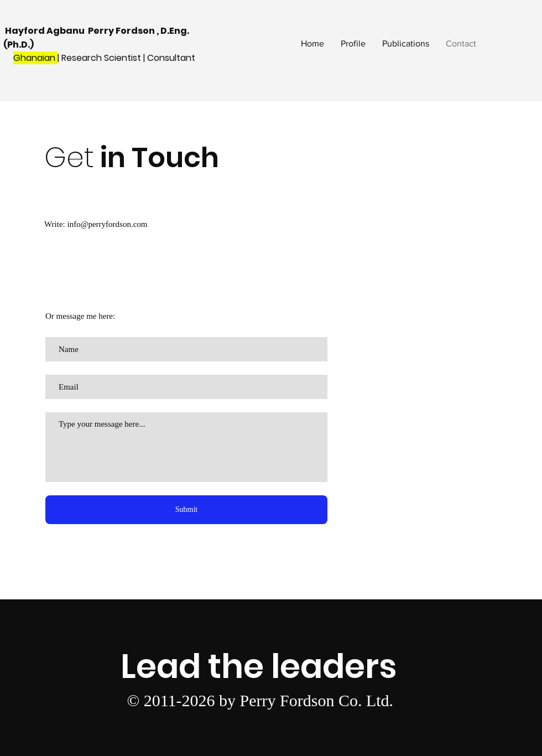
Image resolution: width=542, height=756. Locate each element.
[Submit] (186, 510)
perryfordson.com (118, 224)
